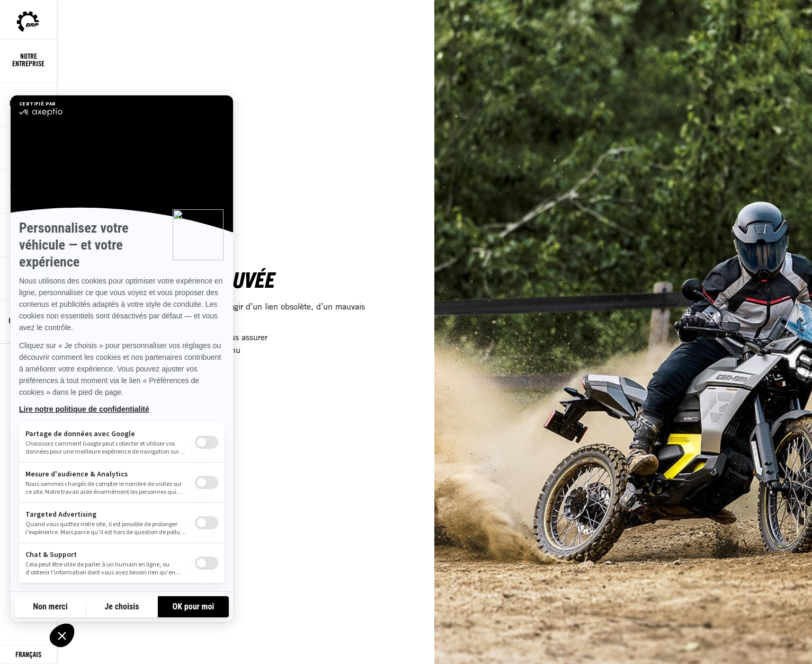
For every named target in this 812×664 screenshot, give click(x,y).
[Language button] (28, 655)
